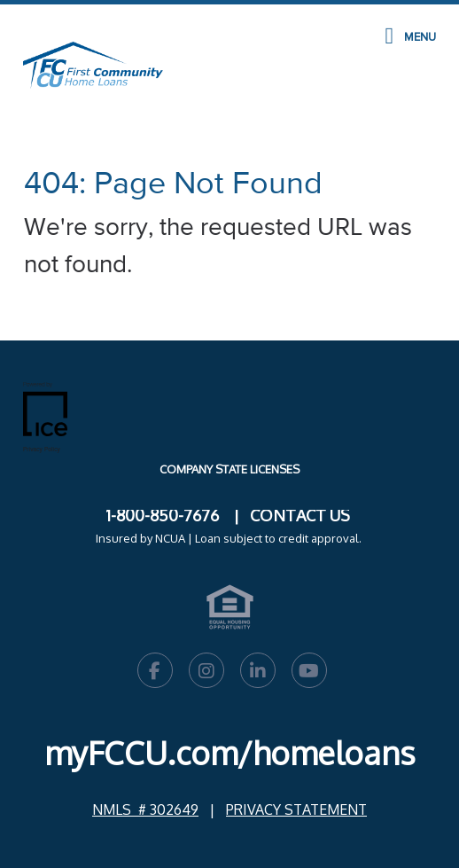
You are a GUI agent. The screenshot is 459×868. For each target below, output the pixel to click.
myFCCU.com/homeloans (230, 752)
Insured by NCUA (140, 538)
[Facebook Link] (155, 673)
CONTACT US (300, 515)
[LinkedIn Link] (258, 673)
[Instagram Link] (206, 673)
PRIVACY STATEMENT (296, 809)
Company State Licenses (229, 469)
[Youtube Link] (309, 673)
